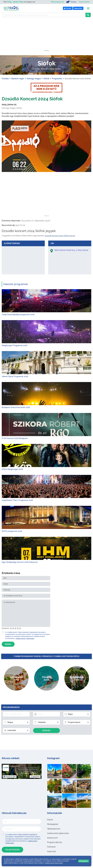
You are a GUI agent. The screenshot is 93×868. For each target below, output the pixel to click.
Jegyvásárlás (84, 2)
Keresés (46, 731)
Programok (57, 79)
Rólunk (50, 820)
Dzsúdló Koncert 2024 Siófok (33, 99)
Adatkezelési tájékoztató (58, 833)
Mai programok (57, 2)
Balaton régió (18, 79)
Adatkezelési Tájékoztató (25, 638)
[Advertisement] (46, 36)
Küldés (8, 644)
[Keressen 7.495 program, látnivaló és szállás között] (44, 15)
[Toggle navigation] (88, 8)
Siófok (46, 79)
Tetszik (10, 777)
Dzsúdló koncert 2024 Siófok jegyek (60, 236)
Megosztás (35, 777)
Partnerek (51, 847)
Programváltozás (55, 842)
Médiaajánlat (53, 824)
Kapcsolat (51, 851)
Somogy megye (34, 79)
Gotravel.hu (15, 766)
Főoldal (5, 79)
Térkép (71, 2)
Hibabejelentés (54, 829)
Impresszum (52, 838)
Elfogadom (84, 861)
